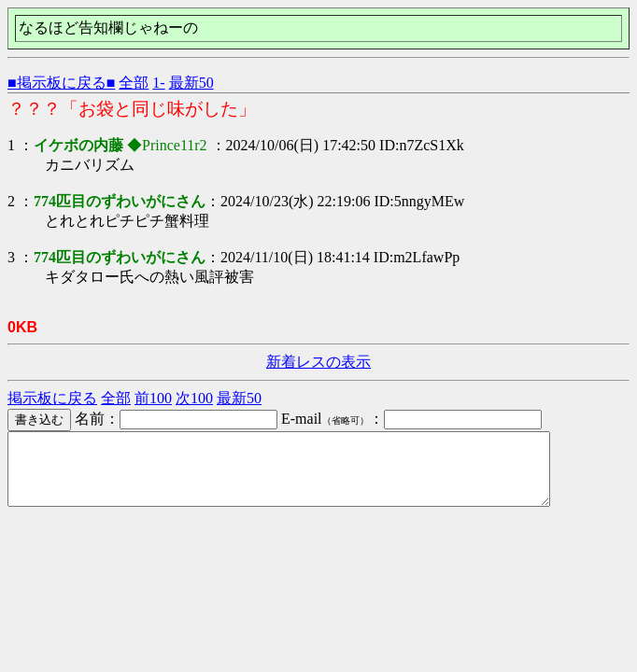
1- (158, 83)
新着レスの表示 (318, 362)
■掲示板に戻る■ (61, 83)
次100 (194, 398)
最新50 (191, 83)
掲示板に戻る (52, 398)
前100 (153, 398)
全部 (134, 83)
